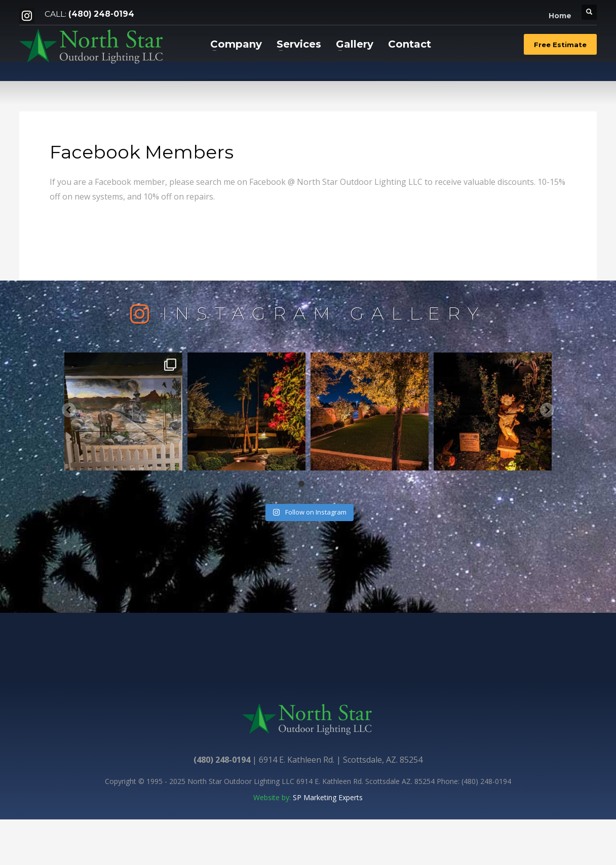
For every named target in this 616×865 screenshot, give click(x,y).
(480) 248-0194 (101, 14)
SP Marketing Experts (328, 797)
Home (560, 16)
